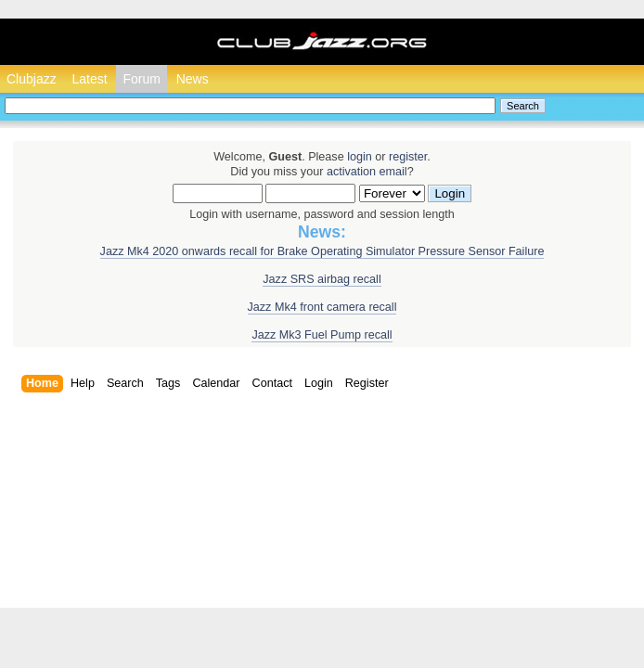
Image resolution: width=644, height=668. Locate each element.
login (360, 157)
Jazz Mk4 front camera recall (322, 307)
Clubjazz (32, 79)
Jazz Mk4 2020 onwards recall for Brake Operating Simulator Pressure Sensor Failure (322, 251)
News (193, 79)
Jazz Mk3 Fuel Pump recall (322, 335)
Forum (141, 79)
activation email (367, 172)
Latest (89, 79)
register (408, 157)
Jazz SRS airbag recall (322, 279)
